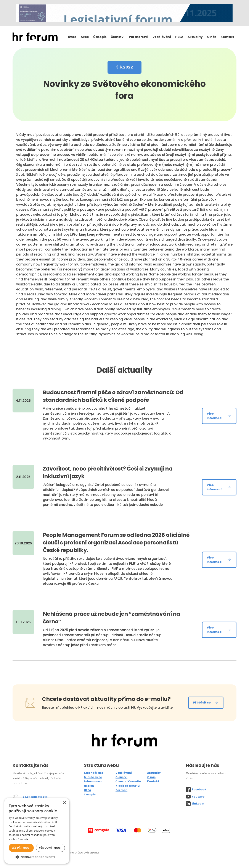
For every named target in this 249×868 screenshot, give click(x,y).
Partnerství (139, 37)
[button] (37, 857)
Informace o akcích (93, 784)
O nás (212, 37)
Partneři (121, 790)
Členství (118, 37)
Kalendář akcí (94, 773)
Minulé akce (93, 777)
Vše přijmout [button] (21, 848)
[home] (35, 37)
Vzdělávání (162, 37)
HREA (179, 37)
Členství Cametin (128, 781)
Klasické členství (128, 786)
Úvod (72, 37)
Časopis (100, 37)
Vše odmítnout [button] (50, 848)
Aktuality (195, 37)
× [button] (64, 803)
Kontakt (227, 37)
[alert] (37, 831)
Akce (85, 37)
